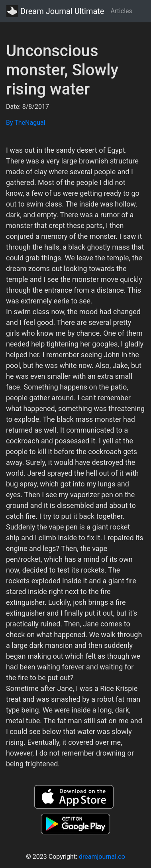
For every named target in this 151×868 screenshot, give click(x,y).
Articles (121, 11)
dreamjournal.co (102, 857)
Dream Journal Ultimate (55, 11)
